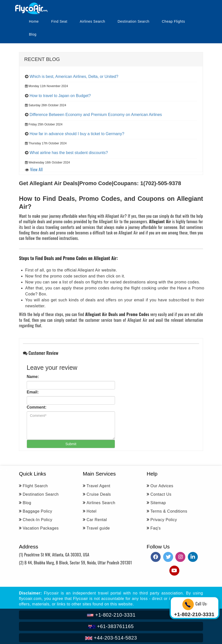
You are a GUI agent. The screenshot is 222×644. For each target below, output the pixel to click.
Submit (71, 444)
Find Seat (59, 21)
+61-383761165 (111, 626)
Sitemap (158, 503)
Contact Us (161, 494)
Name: (33, 377)
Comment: (37, 407)
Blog (33, 34)
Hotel (92, 511)
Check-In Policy (38, 520)
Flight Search (35, 486)
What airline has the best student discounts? (69, 153)
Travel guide (98, 528)
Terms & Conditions (169, 511)
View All (37, 169)
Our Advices (162, 486)
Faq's (156, 528)
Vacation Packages (41, 528)
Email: (33, 392)
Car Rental (97, 520)
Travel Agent (98, 486)
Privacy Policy (164, 520)
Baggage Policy (37, 511)
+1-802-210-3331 (111, 615)
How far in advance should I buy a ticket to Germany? (77, 134)
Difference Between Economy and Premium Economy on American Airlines (96, 115)
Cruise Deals (99, 494)
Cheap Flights (173, 21)
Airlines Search (93, 21)
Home (34, 21)
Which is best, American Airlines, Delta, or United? (74, 77)
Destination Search (133, 21)
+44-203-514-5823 (111, 638)
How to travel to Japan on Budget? (60, 96)
